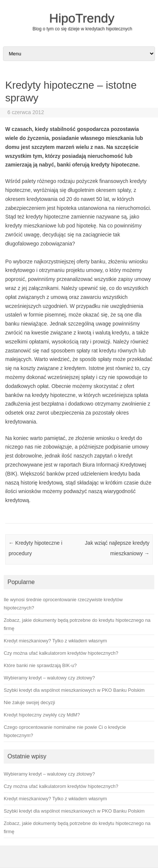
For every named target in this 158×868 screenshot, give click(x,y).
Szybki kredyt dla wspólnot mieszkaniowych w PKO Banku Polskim (74, 811)
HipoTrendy (82, 18)
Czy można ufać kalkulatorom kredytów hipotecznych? (61, 786)
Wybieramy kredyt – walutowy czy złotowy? (49, 774)
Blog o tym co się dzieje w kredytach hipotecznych (82, 29)
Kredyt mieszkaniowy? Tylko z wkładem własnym (55, 799)
